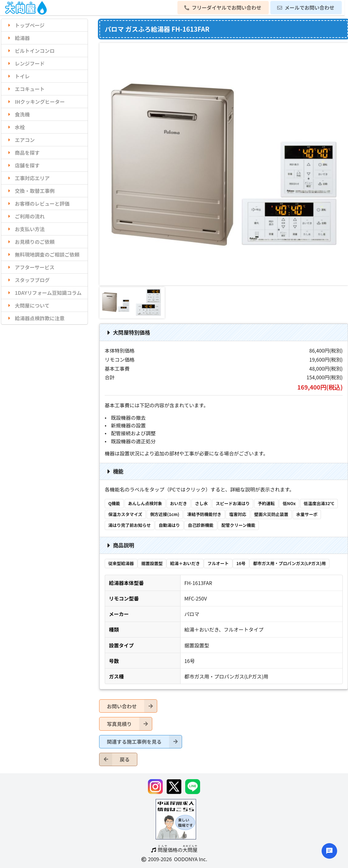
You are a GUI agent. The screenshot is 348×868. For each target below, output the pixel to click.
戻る (114, 759)
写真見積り (129, 724)
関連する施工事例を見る (144, 742)
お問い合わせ (132, 706)
